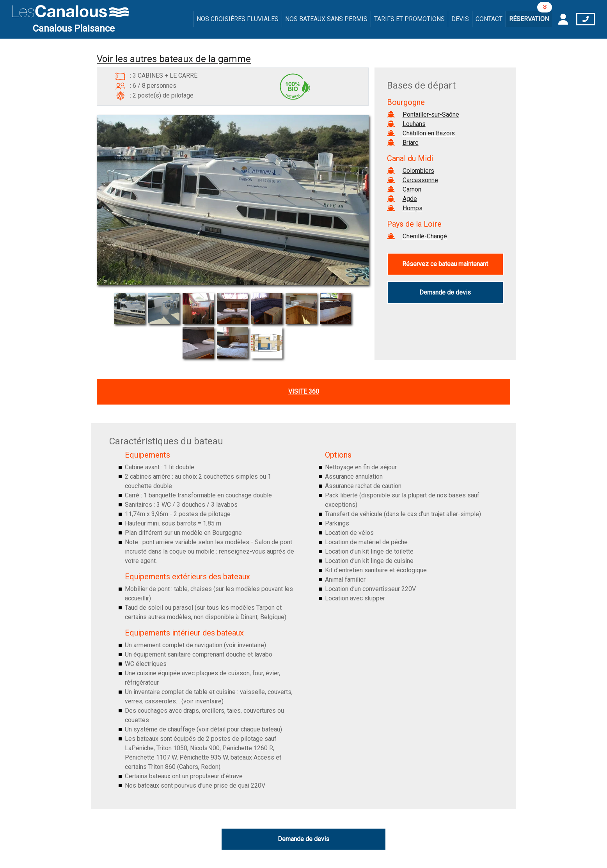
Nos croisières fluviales (238, 19)
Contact (489, 19)
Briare (411, 143)
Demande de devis (445, 292)
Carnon (412, 189)
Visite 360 (304, 391)
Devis (460, 19)
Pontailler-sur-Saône (431, 114)
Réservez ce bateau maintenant (445, 264)
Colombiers (418, 171)
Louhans (414, 124)
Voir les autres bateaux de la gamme (174, 59)
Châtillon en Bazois (429, 133)
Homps (413, 208)
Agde (410, 199)
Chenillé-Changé (425, 236)
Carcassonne (420, 180)
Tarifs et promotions (409, 19)
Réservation (529, 19)
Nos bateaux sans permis (326, 19)
